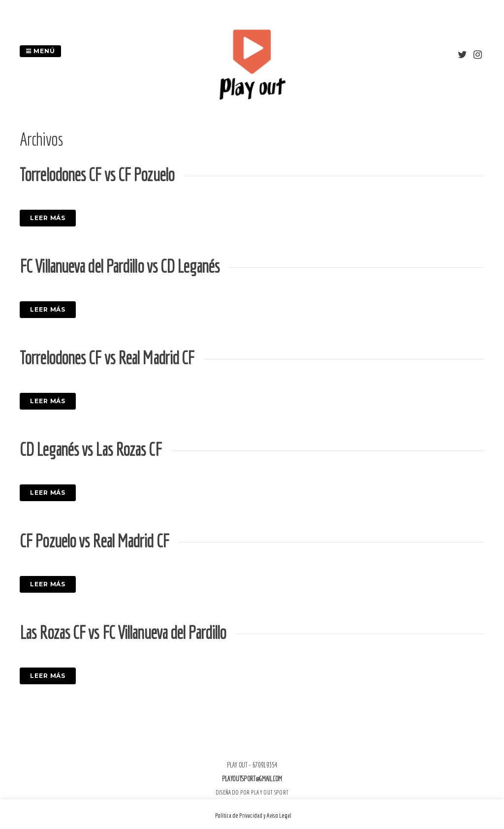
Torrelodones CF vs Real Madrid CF (107, 358)
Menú (40, 51)
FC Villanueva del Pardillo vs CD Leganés (120, 266)
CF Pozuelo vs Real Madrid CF (94, 541)
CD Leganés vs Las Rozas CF (91, 449)
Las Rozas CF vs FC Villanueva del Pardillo (123, 632)
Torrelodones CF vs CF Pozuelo (97, 175)
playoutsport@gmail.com (252, 779)
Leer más (48, 218)
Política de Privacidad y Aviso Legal (253, 815)
